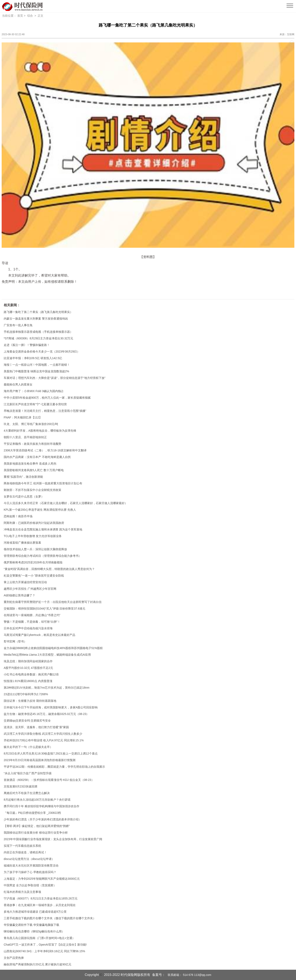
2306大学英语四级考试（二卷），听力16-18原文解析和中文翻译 (45, 450)
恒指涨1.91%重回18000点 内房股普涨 (28, 681)
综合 (30, 16)
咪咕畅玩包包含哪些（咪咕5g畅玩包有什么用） (34, 931)
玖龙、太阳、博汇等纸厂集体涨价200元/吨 (31, 424)
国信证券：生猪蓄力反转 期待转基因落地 (30, 701)
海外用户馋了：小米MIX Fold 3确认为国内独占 (34, 391)
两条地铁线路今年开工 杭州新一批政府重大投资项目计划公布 (43, 483)
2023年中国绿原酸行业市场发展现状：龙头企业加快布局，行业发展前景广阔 (53, 839)
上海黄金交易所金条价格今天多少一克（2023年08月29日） (42, 352)
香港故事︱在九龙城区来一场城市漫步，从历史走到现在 (40, 905)
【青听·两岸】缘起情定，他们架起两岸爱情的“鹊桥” (37, 826)
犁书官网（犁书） (15, 641)
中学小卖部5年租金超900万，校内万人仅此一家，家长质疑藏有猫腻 (47, 398)
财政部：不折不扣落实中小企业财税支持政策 (32, 490)
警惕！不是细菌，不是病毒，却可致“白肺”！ (32, 622)
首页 (20, 16)
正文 (40, 16)
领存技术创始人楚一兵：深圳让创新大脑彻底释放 (35, 549)
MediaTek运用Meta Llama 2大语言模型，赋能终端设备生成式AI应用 (47, 655)
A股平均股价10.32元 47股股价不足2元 (28, 668)
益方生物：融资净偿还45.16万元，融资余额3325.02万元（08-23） (46, 714)
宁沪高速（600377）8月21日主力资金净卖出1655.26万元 (41, 898)
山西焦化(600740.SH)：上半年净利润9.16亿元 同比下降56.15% (44, 951)
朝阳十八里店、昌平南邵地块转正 (25, 437)
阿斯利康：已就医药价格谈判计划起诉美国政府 (34, 523)
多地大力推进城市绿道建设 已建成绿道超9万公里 (35, 912)
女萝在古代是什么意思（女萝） (24, 496)
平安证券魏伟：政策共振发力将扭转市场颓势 (32, 444)
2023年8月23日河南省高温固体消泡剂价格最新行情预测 (40, 760)
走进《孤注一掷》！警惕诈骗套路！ (27, 345)
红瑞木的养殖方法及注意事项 (22, 892)
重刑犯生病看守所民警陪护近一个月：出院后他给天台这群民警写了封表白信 (53, 602)
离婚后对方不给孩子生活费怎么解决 (27, 793)
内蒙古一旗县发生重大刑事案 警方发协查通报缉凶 (36, 319)
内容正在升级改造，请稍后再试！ (25, 852)
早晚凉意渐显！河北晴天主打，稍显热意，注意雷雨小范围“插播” (45, 411)
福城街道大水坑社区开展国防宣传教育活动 (31, 866)
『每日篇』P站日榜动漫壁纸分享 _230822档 (32, 813)
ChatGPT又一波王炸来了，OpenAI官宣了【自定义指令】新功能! (45, 945)
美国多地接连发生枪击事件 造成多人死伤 (30, 464)
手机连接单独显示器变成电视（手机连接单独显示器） (38, 332)
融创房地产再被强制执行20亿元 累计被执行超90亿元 (38, 964)
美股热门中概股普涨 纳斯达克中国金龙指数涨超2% (36, 371)
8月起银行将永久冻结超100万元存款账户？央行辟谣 (37, 800)
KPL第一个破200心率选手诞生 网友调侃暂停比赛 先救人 (40, 510)
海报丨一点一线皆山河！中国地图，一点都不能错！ (37, 365)
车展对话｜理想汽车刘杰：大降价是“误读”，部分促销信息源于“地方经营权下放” (55, 378)
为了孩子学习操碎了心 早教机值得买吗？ (30, 872)
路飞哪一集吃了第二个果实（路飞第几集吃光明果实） (38, 312)
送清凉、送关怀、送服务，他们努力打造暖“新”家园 (36, 727)
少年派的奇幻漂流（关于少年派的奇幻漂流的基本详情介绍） (43, 819)
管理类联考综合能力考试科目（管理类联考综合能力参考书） (43, 556)
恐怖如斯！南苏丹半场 (18, 516)
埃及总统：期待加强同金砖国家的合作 (28, 661)
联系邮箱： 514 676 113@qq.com (188, 975)
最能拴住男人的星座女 (18, 384)
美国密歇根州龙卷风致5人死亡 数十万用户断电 (34, 470)
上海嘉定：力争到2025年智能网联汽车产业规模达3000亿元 (42, 879)
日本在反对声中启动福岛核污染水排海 (28, 628)
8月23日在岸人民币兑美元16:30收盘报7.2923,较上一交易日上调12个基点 (51, 753)
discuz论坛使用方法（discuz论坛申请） (29, 859)
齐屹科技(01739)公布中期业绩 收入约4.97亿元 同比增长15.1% (44, 740)
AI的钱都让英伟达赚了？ (19, 595)
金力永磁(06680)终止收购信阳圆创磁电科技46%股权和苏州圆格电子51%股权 (53, 648)
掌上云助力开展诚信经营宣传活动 (25, 582)
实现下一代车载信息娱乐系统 (22, 846)
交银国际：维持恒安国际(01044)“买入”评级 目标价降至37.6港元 (45, 609)
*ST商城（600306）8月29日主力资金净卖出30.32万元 (38, 338)
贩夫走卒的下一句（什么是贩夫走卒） (28, 747)
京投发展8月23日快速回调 (20, 786)
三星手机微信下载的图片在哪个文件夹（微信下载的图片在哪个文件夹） (50, 918)
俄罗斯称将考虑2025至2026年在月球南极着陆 (33, 562)
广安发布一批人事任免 (18, 325)
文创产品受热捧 (14, 958)
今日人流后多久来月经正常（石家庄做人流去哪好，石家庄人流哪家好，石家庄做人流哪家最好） (66, 503)
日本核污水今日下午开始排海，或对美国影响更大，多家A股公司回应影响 (51, 707)
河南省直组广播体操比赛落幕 (22, 543)
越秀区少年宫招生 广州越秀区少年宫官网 (30, 589)
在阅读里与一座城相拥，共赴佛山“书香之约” (32, 615)
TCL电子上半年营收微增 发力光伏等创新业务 (33, 536)
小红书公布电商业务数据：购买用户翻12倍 (31, 674)
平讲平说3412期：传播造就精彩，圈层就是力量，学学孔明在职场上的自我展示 (54, 767)
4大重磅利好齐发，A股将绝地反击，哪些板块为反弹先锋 (40, 431)
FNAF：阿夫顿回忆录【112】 (23, 417)
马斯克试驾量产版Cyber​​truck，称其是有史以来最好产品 (39, 635)
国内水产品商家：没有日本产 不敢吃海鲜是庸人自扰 (37, 457)
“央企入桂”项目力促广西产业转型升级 (28, 773)
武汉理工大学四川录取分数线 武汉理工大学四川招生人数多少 (43, 734)
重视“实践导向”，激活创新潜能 (23, 477)
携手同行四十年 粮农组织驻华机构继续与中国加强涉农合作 (42, 806)
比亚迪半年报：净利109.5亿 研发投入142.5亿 (33, 358)
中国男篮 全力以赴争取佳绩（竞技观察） (30, 885)
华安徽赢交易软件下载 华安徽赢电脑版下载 (31, 925)
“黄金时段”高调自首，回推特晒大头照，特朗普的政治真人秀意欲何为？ (49, 569)
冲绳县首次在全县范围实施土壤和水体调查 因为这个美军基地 (43, 529)
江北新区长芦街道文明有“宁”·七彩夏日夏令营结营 (35, 404)
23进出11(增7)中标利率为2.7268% (26, 694)
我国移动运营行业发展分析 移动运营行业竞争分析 (36, 833)
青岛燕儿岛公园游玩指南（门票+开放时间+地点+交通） (39, 938)
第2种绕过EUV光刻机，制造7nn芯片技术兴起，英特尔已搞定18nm (47, 688)
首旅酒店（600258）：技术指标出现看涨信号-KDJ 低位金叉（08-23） (49, 780)
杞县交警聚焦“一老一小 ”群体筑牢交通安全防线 (34, 576)
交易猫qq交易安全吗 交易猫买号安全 (27, 721)
